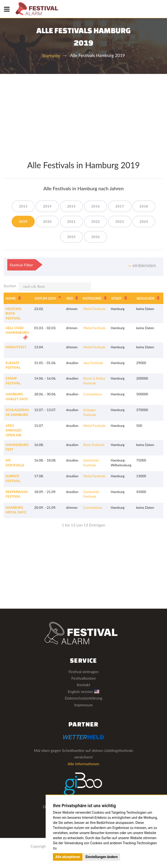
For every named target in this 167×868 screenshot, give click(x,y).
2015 (71, 206)
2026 (96, 237)
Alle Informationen (84, 764)
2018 (144, 206)
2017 (120, 206)
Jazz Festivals (93, 363)
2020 (47, 221)
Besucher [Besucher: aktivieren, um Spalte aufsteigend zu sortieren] (145, 298)
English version (83, 691)
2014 (47, 206)
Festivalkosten (83, 678)
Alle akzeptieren (68, 857)
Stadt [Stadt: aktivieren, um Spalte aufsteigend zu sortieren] (117, 298)
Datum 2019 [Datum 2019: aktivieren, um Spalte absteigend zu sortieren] (45, 298)
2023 (120, 221)
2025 (71, 237)
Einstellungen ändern (102, 857)
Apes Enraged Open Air (14, 430)
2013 (23, 206)
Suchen (47, 287)
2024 (144, 221)
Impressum (83, 705)
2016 (96, 206)
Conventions (93, 394)
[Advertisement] (83, 110)
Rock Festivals (94, 445)
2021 (71, 221)
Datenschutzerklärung (83, 698)
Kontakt (83, 685)
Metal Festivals (94, 309)
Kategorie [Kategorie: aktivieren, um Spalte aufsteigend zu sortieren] (92, 298)
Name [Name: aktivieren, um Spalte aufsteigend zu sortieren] (11, 298)
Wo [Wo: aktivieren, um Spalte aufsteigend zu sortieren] (70, 298)
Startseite (51, 56)
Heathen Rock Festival (14, 313)
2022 (96, 221)
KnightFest (16, 347)
